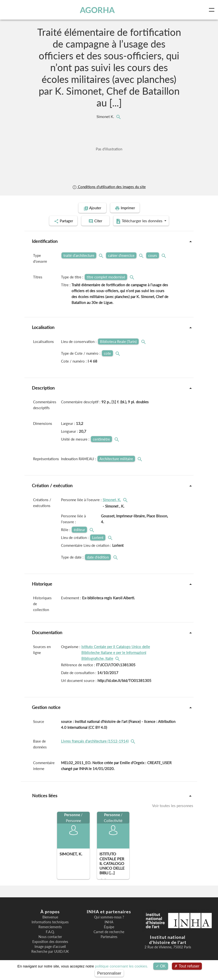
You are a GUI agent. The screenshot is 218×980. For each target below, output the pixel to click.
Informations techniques (50, 922)
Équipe (109, 927)
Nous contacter (50, 937)
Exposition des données (50, 941)
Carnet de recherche (109, 932)
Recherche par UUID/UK (50, 951)
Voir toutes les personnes (173, 805)
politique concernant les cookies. (122, 966)
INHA (109, 922)
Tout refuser (187, 966)
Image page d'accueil (50, 946)
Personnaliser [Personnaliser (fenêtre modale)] (109, 973)
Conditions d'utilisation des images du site (109, 187)
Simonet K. (106, 117)
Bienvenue (50, 917)
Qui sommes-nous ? (109, 917)
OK (161, 966)
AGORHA (105, 10)
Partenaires (109, 937)
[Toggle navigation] (213, 10)
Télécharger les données (141, 221)
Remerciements (50, 927)
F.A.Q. (50, 932)
